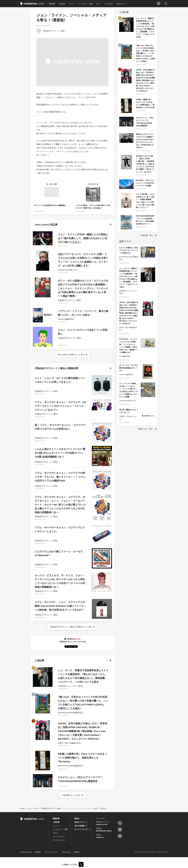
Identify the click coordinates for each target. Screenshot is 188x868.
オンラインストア (81, 829)
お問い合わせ (66, 852)
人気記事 (62, 4)
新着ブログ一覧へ (146, 429)
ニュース (72, 4)
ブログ (98, 4)
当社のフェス (121, 4)
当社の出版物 (79, 826)
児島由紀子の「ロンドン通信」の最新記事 (56, 368)
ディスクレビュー (59, 840)
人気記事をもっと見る (71, 795)
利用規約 (38, 852)
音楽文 (77, 818)
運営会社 (77, 852)
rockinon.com (32, 4)
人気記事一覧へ (147, 235)
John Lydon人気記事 (46, 224)
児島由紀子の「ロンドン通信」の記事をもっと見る (71, 627)
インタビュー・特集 (85, 4)
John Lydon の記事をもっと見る (71, 354)
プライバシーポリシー (51, 852)
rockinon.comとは (26, 852)
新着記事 (52, 4)
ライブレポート (59, 836)
